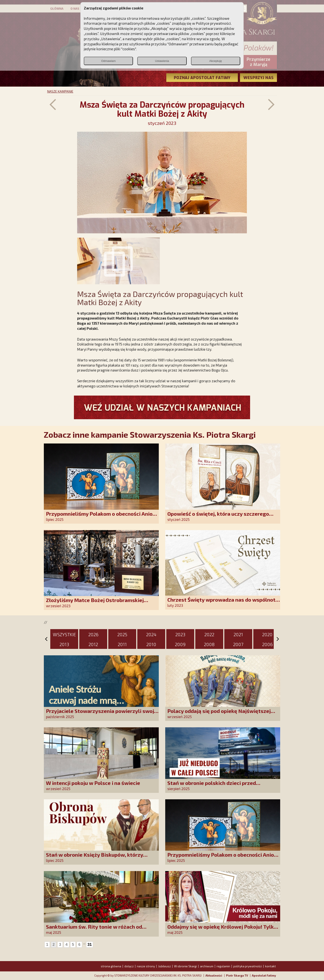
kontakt (271, 966)
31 (90, 945)
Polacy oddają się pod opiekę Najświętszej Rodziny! (219, 714)
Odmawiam (108, 61)
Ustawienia (162, 61)
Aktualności (214, 975)
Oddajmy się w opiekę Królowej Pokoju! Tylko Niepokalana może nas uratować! (222, 930)
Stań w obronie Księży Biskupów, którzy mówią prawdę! (95, 858)
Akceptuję (216, 61)
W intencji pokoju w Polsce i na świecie (93, 783)
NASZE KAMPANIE (60, 91)
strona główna (111, 966)
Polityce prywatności (213, 23)
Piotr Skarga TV (237, 975)
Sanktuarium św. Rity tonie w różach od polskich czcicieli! (94, 930)
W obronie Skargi (185, 966)
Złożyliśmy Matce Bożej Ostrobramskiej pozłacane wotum (95, 603)
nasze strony (146, 966)
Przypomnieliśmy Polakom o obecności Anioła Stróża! (102, 517)
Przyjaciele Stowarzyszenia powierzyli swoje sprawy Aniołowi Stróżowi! (102, 714)
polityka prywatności (248, 966)
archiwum (207, 966)
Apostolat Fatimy (264, 975)
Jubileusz (164, 966)
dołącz (129, 966)
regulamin (223, 966)
